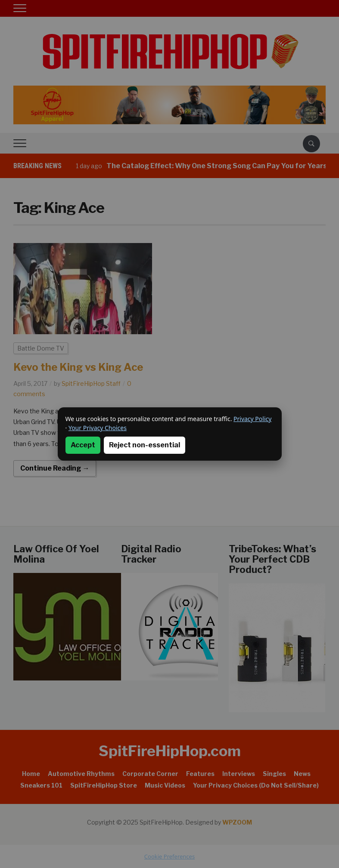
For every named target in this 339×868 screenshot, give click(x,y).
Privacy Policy (252, 419)
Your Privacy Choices (98, 428)
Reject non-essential (145, 445)
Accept (83, 445)
